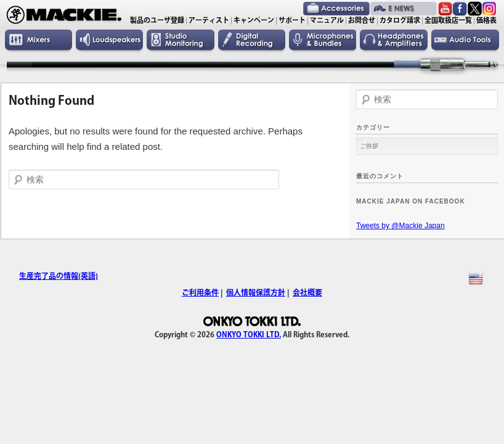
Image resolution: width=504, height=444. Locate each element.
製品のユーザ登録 (157, 20)
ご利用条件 (200, 292)
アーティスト (209, 20)
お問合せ (362, 20)
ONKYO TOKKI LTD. (249, 334)
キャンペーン (254, 20)
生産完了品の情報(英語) (59, 276)
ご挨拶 (369, 146)
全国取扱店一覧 (448, 20)
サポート (292, 20)
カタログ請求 (400, 20)
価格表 (486, 20)
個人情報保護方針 (256, 292)
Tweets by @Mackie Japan (400, 226)
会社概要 (307, 292)
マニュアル (327, 20)
